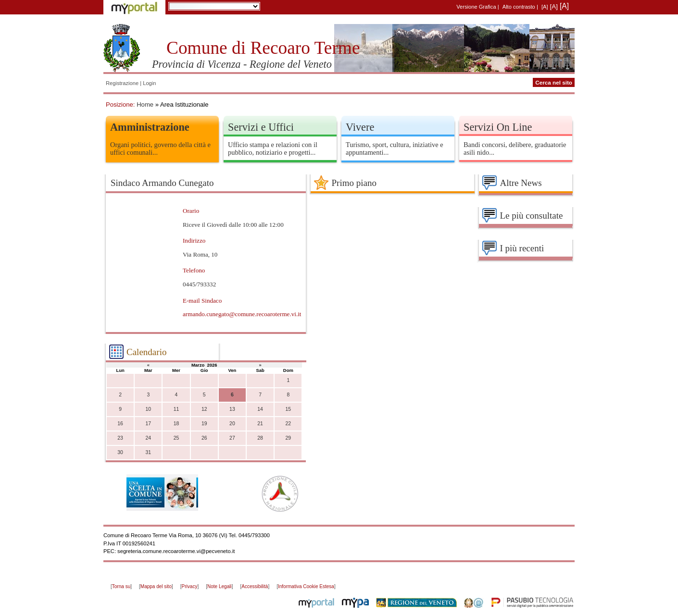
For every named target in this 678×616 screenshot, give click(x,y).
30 (120, 452)
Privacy (190, 586)
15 (288, 409)
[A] (545, 7)
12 (204, 409)
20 (232, 424)
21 (260, 424)
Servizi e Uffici (261, 127)
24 (148, 438)
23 (120, 438)
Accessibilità (255, 586)
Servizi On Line (498, 127)
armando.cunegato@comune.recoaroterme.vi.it (242, 314)
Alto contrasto (519, 7)
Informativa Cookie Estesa (306, 586)
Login (149, 83)
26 (204, 438)
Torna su (121, 586)
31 (148, 452)
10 (148, 409)
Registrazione (122, 83)
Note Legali (220, 586)
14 (260, 409)
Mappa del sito (156, 586)
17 (148, 424)
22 (288, 424)
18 (176, 424)
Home (145, 105)
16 (120, 424)
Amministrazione (150, 127)
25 (176, 438)
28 (260, 438)
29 (288, 438)
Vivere (360, 127)
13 (232, 409)
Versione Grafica (476, 7)
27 (232, 438)
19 (204, 424)
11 (176, 409)
